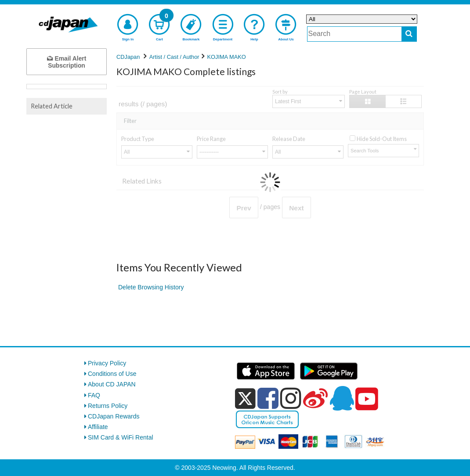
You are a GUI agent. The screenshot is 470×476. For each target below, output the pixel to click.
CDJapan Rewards (114, 416)
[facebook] (268, 398)
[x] (245, 399)
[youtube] (367, 399)
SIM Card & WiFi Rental (121, 437)
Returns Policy (108, 406)
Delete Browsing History (151, 287)
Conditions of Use (112, 374)
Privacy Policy (107, 363)
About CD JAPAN (112, 384)
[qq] (342, 398)
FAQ (94, 395)
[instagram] (291, 398)
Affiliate (98, 427)
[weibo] (315, 398)
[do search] (409, 34)
